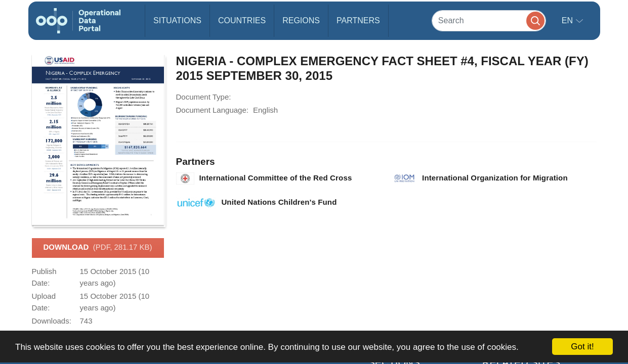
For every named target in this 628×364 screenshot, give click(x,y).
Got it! (582, 347)
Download (97, 248)
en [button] (569, 20)
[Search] (489, 20)
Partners (358, 20)
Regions (301, 20)
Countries (242, 20)
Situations (177, 20)
